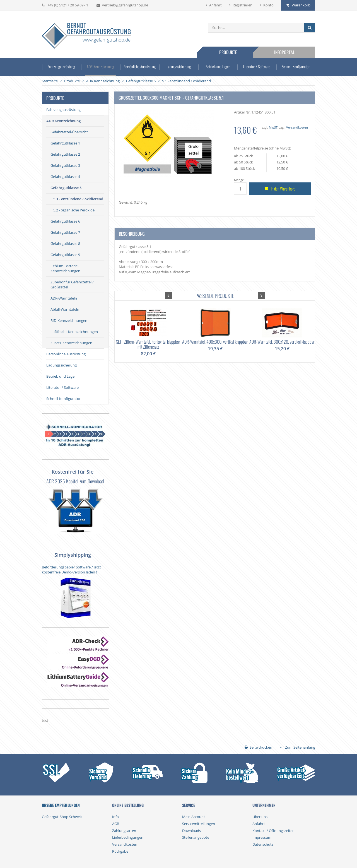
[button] (168, 296)
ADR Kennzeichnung (100, 67)
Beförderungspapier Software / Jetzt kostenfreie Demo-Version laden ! (71, 570)
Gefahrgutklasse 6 (65, 221)
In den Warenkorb (283, 189)
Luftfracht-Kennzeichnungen (74, 332)
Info (115, 817)
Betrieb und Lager (218, 67)
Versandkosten (297, 127)
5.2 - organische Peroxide (74, 210)
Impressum (262, 837)
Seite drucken (261, 747)
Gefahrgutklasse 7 (65, 232)
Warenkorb (301, 5)
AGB (116, 824)
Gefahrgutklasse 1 (65, 143)
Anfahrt (215, 5)
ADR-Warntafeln (64, 298)
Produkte (228, 52)
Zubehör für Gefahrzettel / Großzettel (72, 284)
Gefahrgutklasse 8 (65, 243)
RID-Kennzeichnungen (69, 320)
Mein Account (194, 817)
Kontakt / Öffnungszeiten (273, 831)
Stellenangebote (196, 837)
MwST (273, 127)
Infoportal (284, 52)
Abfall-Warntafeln (65, 309)
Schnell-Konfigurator (296, 67)
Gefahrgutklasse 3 (65, 165)
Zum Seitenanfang (300, 747)
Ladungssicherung (179, 67)
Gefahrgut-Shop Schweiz (62, 817)
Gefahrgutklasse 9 (65, 255)
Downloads (191, 831)
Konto (268, 5)
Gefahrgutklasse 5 (66, 188)
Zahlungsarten (124, 831)
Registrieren (243, 5)
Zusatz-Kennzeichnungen (71, 343)
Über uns (260, 817)
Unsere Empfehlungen (61, 805)
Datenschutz (263, 844)
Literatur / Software (257, 67)
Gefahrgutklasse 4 (65, 177)
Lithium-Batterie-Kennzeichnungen (65, 268)
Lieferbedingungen (128, 837)
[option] (148, 328)
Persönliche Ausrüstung (140, 67)
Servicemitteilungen (199, 824)
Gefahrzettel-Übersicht (69, 132)
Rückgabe (120, 851)
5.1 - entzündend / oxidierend (78, 199)
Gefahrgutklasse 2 (65, 154)
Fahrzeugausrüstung (61, 67)
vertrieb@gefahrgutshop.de (125, 5)
